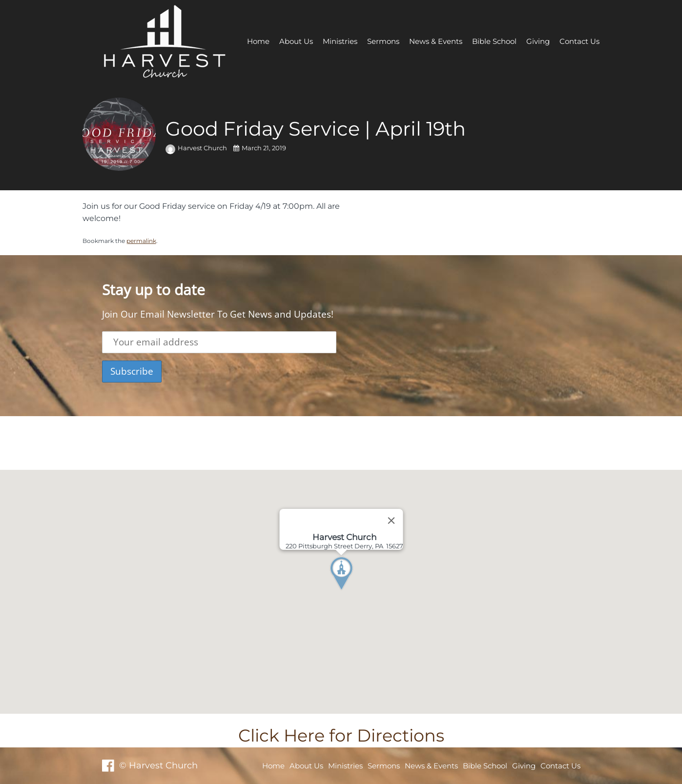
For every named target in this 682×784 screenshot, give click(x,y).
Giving (538, 41)
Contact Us (579, 41)
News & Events (436, 41)
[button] (359, 592)
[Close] (391, 521)
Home (258, 41)
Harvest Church (197, 148)
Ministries (340, 41)
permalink (141, 241)
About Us (296, 41)
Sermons (383, 41)
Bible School (494, 41)
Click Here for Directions (341, 735)
